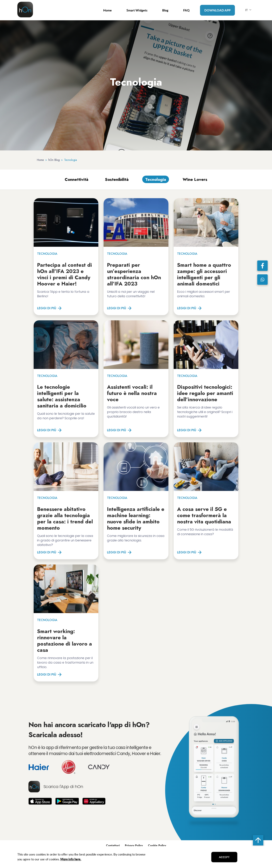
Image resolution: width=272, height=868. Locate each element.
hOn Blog (54, 160)
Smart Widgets (137, 10)
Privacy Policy (134, 846)
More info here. (71, 859)
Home (107, 10)
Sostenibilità (117, 179)
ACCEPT (224, 857)
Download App (217, 10)
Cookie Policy (157, 846)
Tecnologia (156, 179)
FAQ (186, 10)
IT (249, 10)
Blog (165, 10)
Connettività (76, 179)
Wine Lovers (195, 179)
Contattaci (113, 846)
